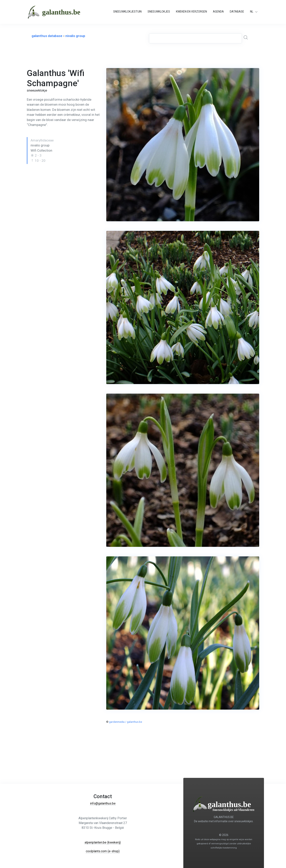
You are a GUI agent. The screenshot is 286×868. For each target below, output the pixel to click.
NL (252, 12)
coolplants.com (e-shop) (103, 851)
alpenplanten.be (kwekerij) (103, 842)
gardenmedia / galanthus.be (126, 722)
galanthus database (47, 36)
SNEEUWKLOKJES (159, 12)
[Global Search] (247, 38)
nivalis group (75, 36)
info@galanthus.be (103, 803)
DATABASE (237, 12)
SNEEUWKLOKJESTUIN (127, 12)
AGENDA (218, 12)
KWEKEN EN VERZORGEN (191, 12)
